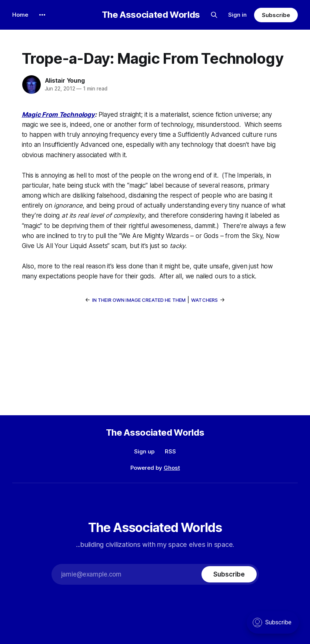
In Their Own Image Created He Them (139, 300)
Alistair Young (65, 80)
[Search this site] (214, 15)
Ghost (172, 468)
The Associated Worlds (151, 15)
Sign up (144, 451)
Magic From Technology (58, 115)
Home (20, 15)
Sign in (237, 15)
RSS (170, 451)
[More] (42, 15)
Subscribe (276, 15)
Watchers (204, 300)
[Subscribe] (229, 574)
